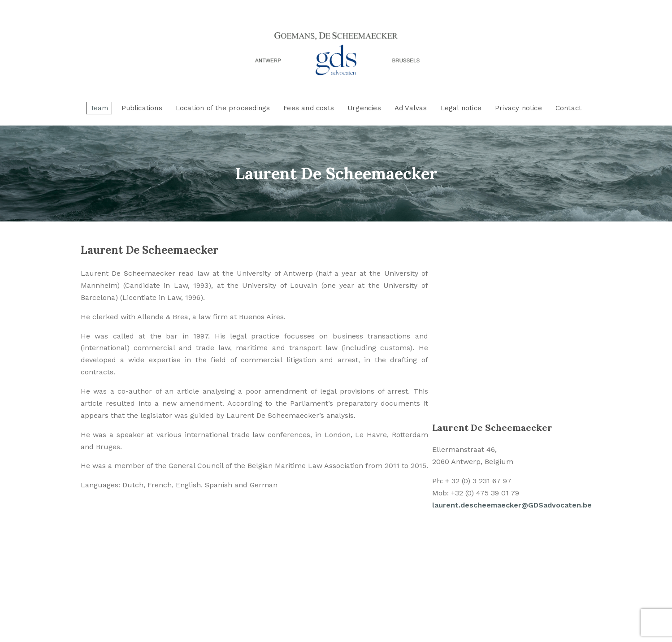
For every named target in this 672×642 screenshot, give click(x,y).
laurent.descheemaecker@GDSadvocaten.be (512, 505)
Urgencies (364, 108)
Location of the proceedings (223, 108)
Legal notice (461, 108)
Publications (142, 108)
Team (99, 108)
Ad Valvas (411, 108)
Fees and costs (309, 108)
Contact (568, 108)
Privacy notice (518, 108)
